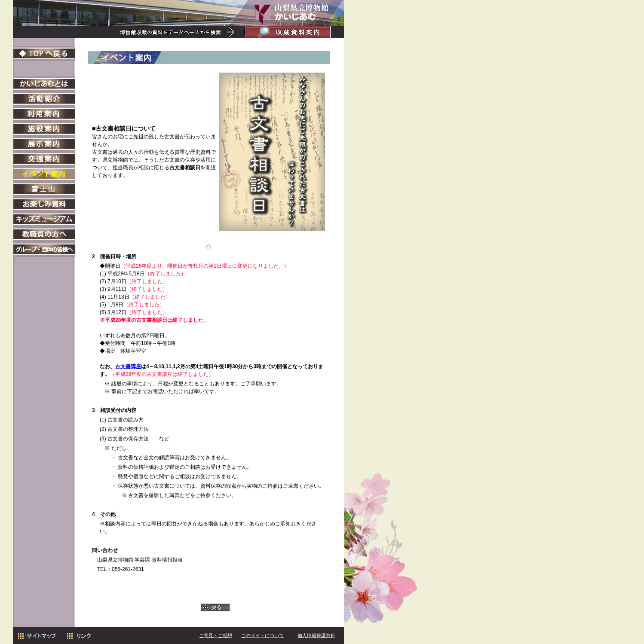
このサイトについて (262, 635)
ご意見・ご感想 (216, 635)
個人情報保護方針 (316, 635)
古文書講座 (128, 366)
